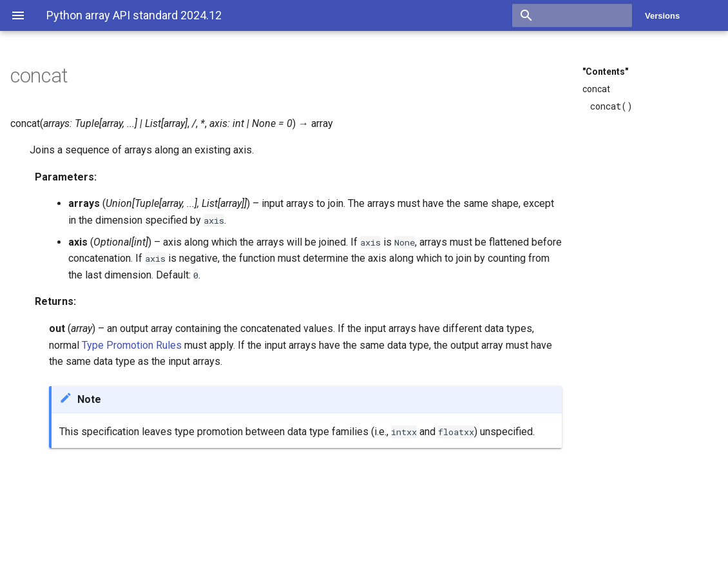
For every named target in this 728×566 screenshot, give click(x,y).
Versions (662, 16)
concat (596, 89)
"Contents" (605, 72)
